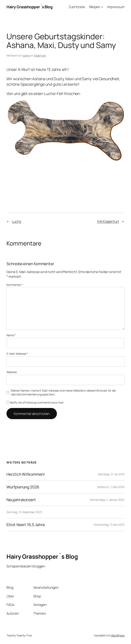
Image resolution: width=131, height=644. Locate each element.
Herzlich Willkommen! (26, 474)
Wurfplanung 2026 (23, 487)
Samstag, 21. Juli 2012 (111, 474)
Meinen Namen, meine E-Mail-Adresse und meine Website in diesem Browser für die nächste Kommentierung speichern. (63, 392)
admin (27, 55)
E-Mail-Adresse (17, 354)
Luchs (17, 221)
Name (11, 335)
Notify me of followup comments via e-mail (35, 402)
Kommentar (15, 285)
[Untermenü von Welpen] (102, 7)
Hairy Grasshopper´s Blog (29, 7)
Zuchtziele (77, 7)
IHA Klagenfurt (108, 221)
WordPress (118, 635)
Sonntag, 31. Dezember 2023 (24, 512)
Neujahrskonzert (21, 500)
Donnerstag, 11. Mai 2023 (109, 525)
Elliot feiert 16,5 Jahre (26, 525)
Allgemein (40, 55)
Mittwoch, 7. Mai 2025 (111, 487)
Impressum (116, 7)
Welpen (95, 7)
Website (12, 372)
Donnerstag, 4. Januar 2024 (107, 500)
